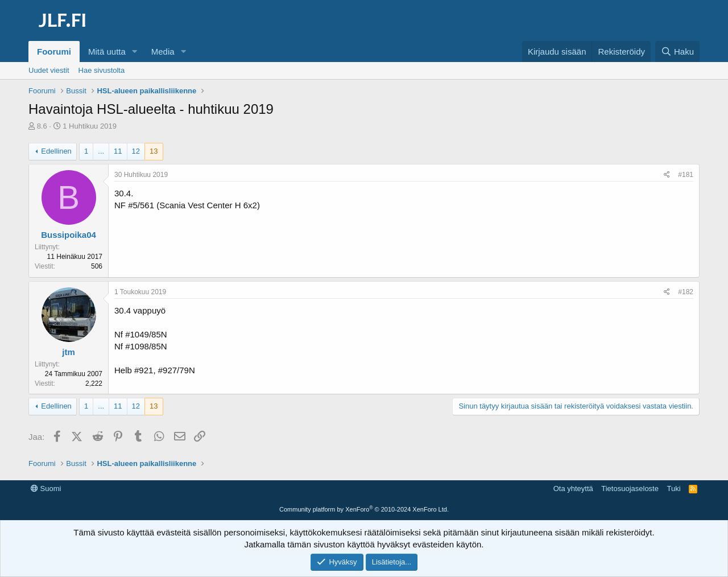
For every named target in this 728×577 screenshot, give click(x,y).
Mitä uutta (107, 51)
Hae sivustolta (102, 70)
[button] (135, 51)
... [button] (101, 151)
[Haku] (677, 51)
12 (136, 151)
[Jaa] (667, 175)
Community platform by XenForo (364, 509)
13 (154, 151)
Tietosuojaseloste (630, 489)
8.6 (42, 126)
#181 (686, 175)
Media (163, 51)
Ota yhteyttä (573, 489)
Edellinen (56, 151)
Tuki (673, 489)
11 (118, 151)
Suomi (46, 489)
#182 (686, 292)
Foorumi (54, 51)
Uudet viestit (49, 70)
